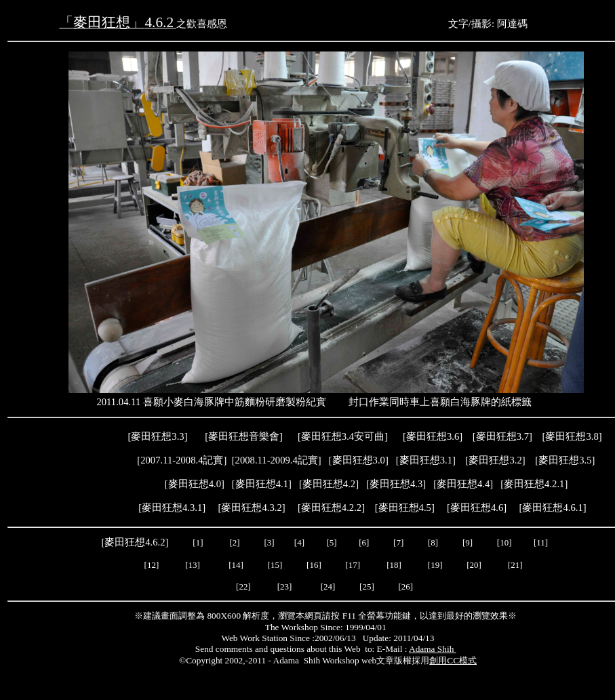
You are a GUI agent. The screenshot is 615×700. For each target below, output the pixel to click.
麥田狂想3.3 (157, 436)
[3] (269, 542)
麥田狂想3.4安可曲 (343, 436)
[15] (274, 565)
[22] (243, 586)
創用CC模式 (453, 660)
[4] (298, 542)
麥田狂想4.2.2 (331, 508)
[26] (405, 586)
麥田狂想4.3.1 (172, 508)
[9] (469, 542)
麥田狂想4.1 (262, 484)
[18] (394, 565)
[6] (363, 542)
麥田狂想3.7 (502, 436)
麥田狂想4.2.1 (534, 484)
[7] (398, 542)
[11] (542, 542)
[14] (236, 565)
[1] (198, 542)
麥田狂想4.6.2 (135, 542)
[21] (516, 565)
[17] (353, 565)
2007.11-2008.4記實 (182, 460)
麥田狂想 (433, 436)
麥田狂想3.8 (572, 436)
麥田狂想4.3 (396, 484)
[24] (328, 586)
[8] (433, 542)
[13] (193, 565)
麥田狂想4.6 (477, 508)
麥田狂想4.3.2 (251, 508)
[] (463, 484)
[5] (331, 542)
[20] (475, 565)
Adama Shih (433, 649)
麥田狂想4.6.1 (552, 508)
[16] (314, 565)
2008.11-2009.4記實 (277, 460)
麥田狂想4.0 (195, 484)
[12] (152, 565)
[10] (504, 542)
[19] (435, 565)
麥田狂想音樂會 (244, 436)
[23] (285, 586)
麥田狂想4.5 (405, 508)
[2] (235, 542)
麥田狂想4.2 (329, 484)
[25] (366, 586)
